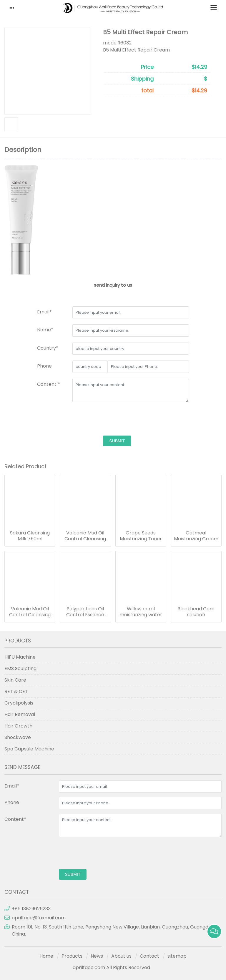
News (97, 956)
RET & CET (16, 691)
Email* (44, 312)
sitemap (177, 956)
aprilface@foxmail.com (39, 918)
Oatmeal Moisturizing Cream (196, 536)
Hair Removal (20, 714)
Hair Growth (18, 726)
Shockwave (18, 737)
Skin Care (15, 680)
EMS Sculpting (20, 668)
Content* (15, 819)
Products (72, 956)
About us (121, 956)
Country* (48, 348)
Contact (149, 956)
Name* (45, 330)
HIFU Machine (20, 657)
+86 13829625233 (31, 909)
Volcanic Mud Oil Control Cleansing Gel (85, 536)
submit (117, 441)
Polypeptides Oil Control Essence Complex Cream (85, 612)
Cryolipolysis (19, 703)
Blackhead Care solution (196, 612)
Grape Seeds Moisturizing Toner (141, 536)
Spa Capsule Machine (29, 749)
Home (46, 956)
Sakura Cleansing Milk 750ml (30, 536)
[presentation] (117, 420)
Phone (44, 366)
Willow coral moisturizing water (141, 612)
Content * (49, 384)
